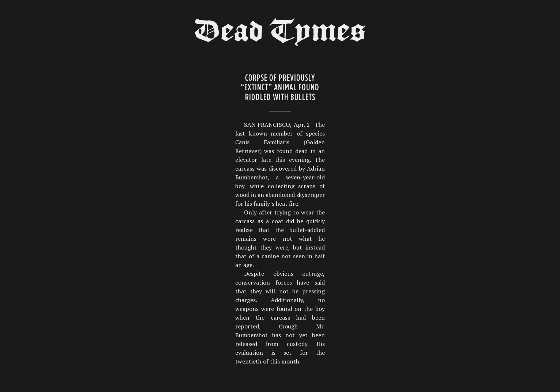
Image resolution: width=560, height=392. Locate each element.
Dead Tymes (280, 34)
